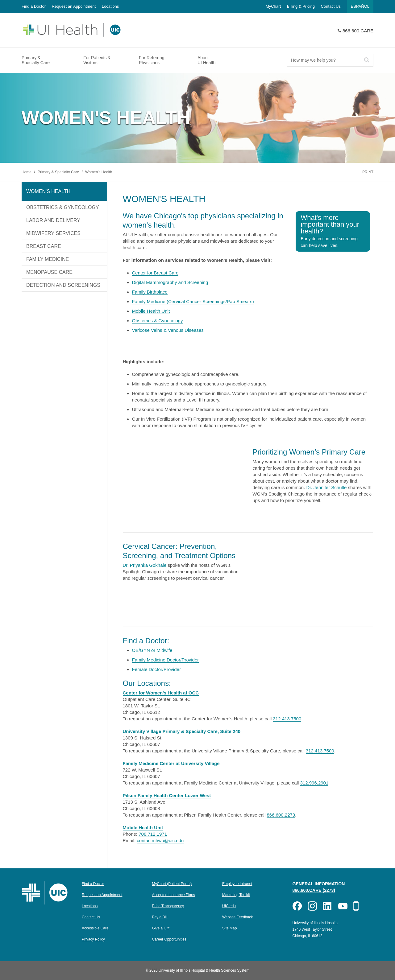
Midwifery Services (53, 233)
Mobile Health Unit (151, 311)
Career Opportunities (169, 939)
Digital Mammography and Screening (170, 282)
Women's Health (99, 172)
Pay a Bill (160, 917)
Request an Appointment (74, 6)
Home (27, 172)
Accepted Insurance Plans (174, 895)
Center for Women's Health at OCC (161, 693)
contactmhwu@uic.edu (160, 840)
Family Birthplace (150, 292)
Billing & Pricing (301, 6)
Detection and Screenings (63, 285)
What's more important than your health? (330, 231)
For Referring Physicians (152, 60)
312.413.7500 (287, 719)
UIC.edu (229, 906)
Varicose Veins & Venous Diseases (168, 330)
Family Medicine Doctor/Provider (166, 660)
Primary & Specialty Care (36, 60)
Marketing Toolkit (236, 895)
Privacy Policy (93, 939)
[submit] (367, 60)
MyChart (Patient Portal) (172, 884)
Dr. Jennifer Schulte (327, 487)
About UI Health (206, 60)
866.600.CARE (358, 31)
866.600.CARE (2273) (314, 890)
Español (360, 6)
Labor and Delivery (53, 220)
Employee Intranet (237, 884)
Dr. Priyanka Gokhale (145, 565)
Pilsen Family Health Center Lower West (167, 795)
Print (368, 172)
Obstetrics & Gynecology (63, 207)
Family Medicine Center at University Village (171, 763)
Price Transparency (168, 906)
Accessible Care (95, 928)
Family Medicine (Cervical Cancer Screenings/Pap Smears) (193, 301)
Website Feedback (237, 917)
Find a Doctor (34, 6)
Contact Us (331, 6)
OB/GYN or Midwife (152, 650)
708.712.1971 (153, 834)
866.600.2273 (281, 815)
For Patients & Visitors (97, 60)
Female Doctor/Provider (156, 669)
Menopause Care (49, 272)
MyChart (273, 6)
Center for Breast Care (155, 273)
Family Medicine (48, 259)
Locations (110, 6)
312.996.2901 (314, 783)
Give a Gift (161, 928)
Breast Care (44, 246)
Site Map (229, 928)
